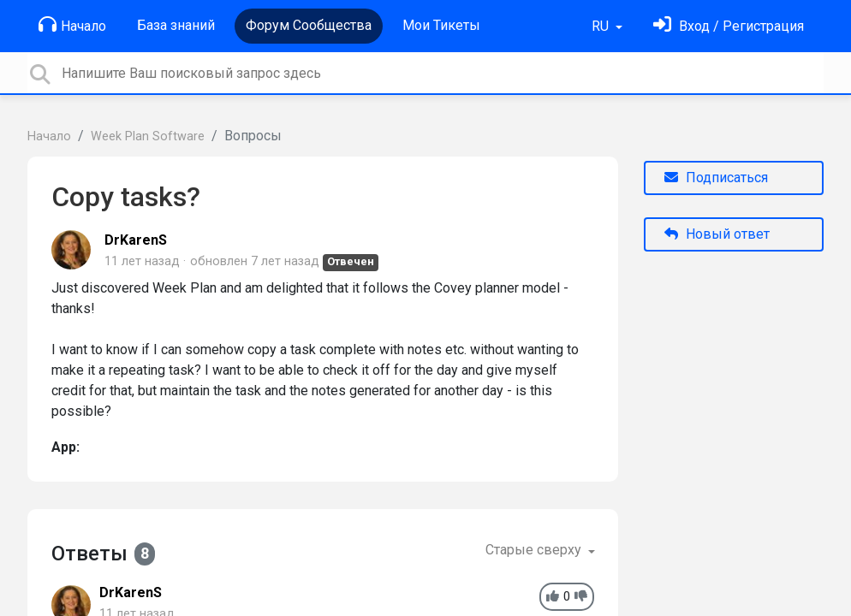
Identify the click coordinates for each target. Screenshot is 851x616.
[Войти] (729, 26)
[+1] (553, 597)
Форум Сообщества (309, 25)
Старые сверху (535, 550)
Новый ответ (717, 234)
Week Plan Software (148, 136)
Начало (72, 25)
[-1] (581, 597)
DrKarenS (136, 240)
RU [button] (602, 26)
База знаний (176, 25)
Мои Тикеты (441, 25)
